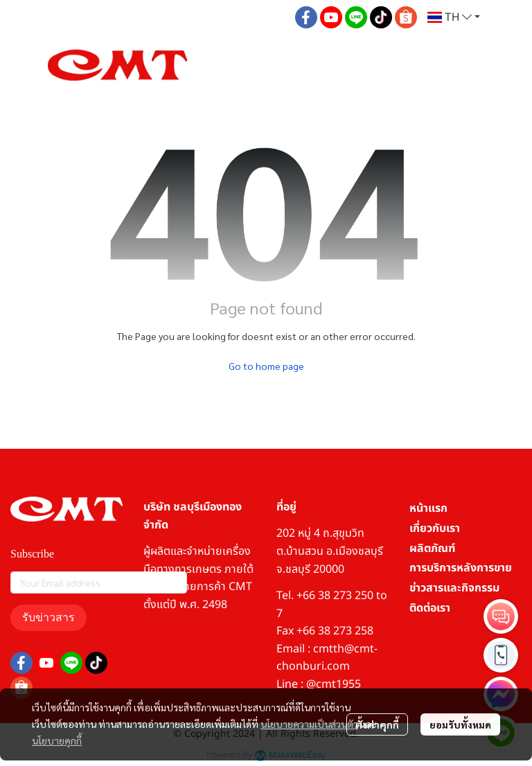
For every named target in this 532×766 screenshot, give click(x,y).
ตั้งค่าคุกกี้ (377, 724)
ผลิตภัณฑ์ (432, 549)
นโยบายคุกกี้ (57, 740)
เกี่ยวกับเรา (435, 528)
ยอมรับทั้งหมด (460, 724)
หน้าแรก (428, 508)
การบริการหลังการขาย (461, 568)
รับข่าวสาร (48, 617)
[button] (454, 17)
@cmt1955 (334, 684)
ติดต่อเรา (430, 608)
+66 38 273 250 (335, 596)
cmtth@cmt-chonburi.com (327, 658)
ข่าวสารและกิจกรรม (454, 588)
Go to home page (266, 366)
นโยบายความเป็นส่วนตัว (309, 724)
